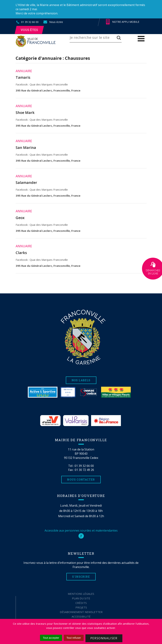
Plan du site (81, 598)
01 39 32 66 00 (84, 466)
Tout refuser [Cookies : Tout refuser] (74, 638)
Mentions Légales (81, 594)
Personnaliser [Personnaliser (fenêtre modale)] (104, 638)
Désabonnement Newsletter (81, 612)
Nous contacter (81, 480)
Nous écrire (53, 22)
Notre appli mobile (123, 22)
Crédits (81, 603)
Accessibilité (81, 616)
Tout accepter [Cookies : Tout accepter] (51, 638)
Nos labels (81, 380)
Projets (81, 607)
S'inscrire (81, 577)
